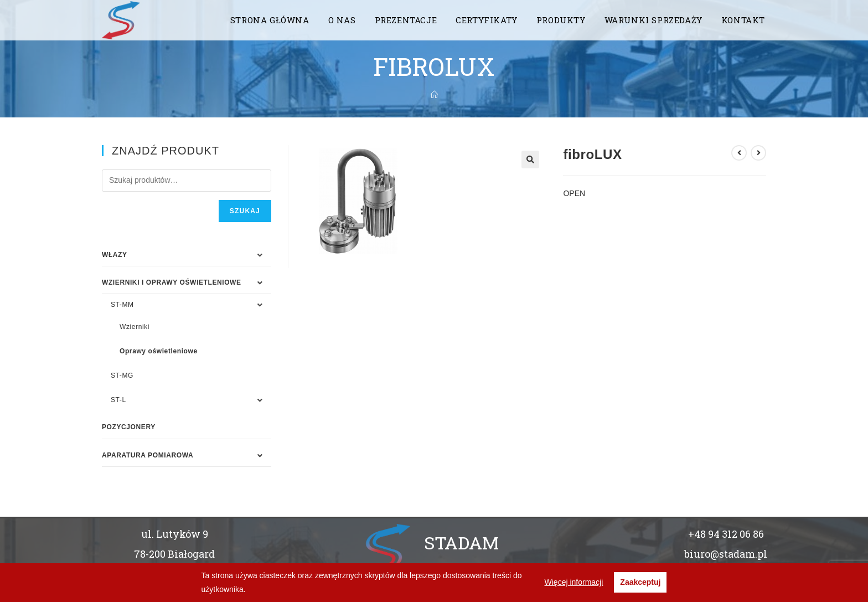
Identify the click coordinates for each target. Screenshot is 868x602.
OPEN (574, 193)
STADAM (461, 542)
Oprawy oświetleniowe (159, 351)
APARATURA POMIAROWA (148, 455)
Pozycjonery (129, 427)
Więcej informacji (574, 582)
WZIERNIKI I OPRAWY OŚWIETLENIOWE (172, 282)
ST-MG (122, 375)
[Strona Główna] (434, 95)
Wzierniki (135, 327)
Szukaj (245, 211)
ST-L (118, 400)
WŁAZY (115, 255)
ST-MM (122, 305)
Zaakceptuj (640, 582)
